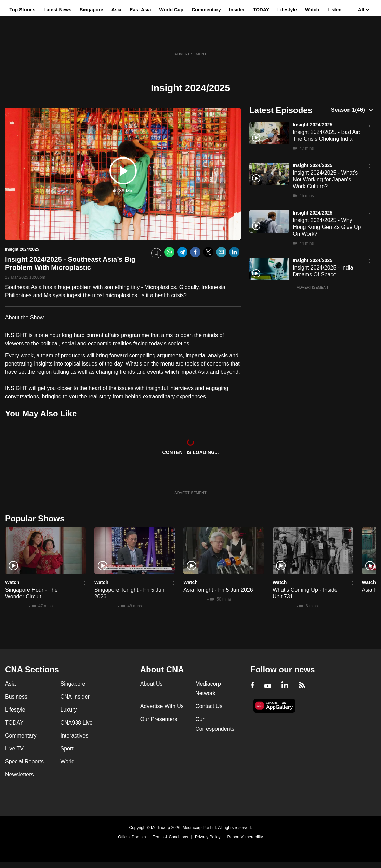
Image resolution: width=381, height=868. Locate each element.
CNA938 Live (76, 723)
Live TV (14, 749)
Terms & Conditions (170, 837)
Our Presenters (159, 719)
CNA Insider (75, 697)
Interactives (74, 736)
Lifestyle (287, 39)
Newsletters (19, 775)
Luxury (68, 710)
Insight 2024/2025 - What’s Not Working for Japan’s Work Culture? (325, 180)
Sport (67, 749)
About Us (152, 684)
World (67, 762)
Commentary (206, 39)
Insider (237, 39)
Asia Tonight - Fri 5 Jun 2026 (218, 590)
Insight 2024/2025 (313, 125)
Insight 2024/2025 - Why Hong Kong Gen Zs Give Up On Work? (327, 227)
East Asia (140, 39)
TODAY (261, 39)
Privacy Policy (208, 837)
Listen (334, 39)
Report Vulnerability (245, 837)
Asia (117, 39)
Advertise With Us (162, 706)
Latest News (57, 39)
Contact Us (209, 706)
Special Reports (24, 762)
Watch (312, 39)
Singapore (91, 39)
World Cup (172, 39)
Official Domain (132, 837)
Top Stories (22, 39)
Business (16, 697)
